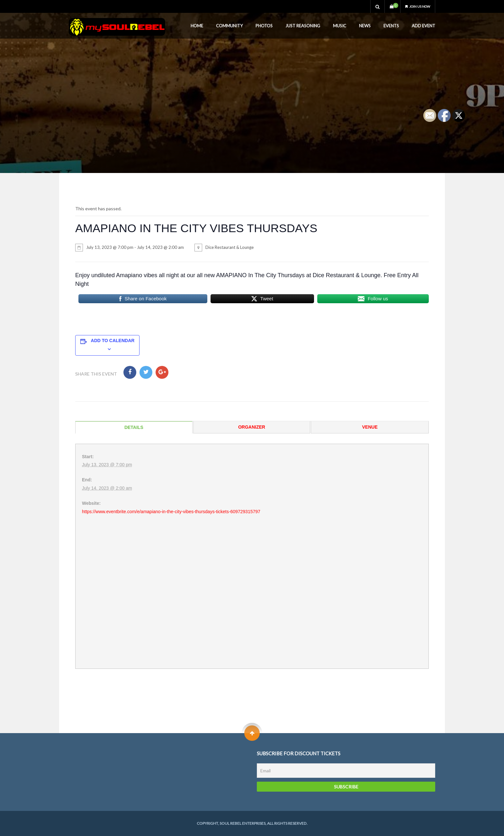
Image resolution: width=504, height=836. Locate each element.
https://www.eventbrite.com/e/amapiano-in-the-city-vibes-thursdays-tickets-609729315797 (171, 512)
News (365, 26)
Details (134, 427)
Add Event (423, 26)
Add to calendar (113, 341)
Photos (264, 26)
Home (197, 26)
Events (391, 26)
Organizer (252, 427)
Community (229, 26)
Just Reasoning (303, 26)
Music (340, 26)
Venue (370, 427)
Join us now (415, 6)
